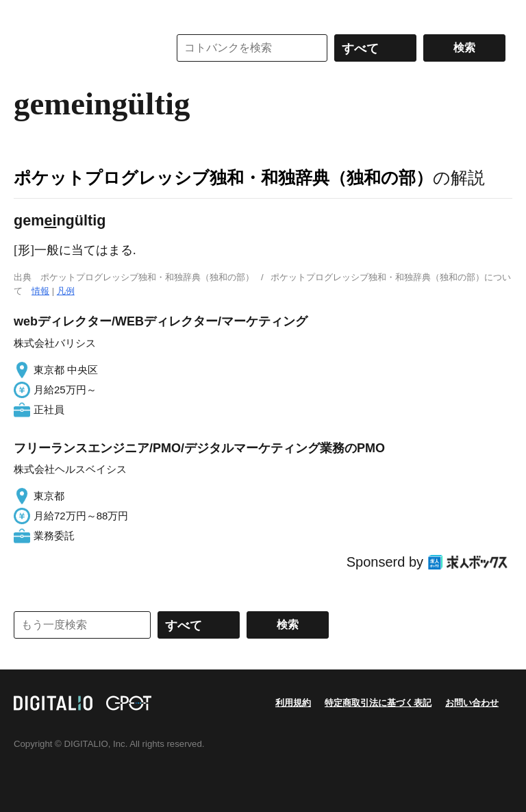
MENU (27, 14)
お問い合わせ (472, 703)
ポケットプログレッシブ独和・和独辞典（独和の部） (223, 177)
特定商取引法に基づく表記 (378, 703)
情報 (40, 291)
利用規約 (293, 703)
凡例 (66, 291)
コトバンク (82, 48)
